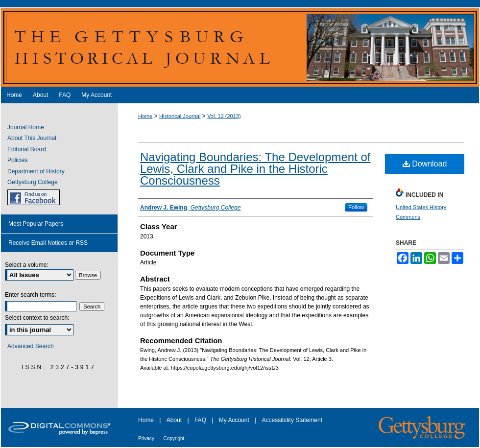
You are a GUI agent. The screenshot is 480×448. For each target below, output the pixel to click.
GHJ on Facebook (34, 197)
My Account (235, 420)
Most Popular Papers (36, 224)
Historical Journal (180, 116)
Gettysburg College (33, 182)
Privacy (147, 438)
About (175, 420)
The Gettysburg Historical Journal (240, 47)
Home (145, 116)
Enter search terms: (31, 295)
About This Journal (32, 138)
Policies (17, 160)
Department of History (36, 171)
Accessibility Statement (292, 420)
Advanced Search (31, 346)
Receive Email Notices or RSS (48, 243)
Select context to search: (37, 318)
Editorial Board (27, 149)
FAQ (201, 420)
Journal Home (26, 127)
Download (425, 164)
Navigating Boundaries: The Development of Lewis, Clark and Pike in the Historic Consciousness (255, 169)
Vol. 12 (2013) (224, 116)
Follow (356, 207)
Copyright (174, 438)
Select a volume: (27, 265)
